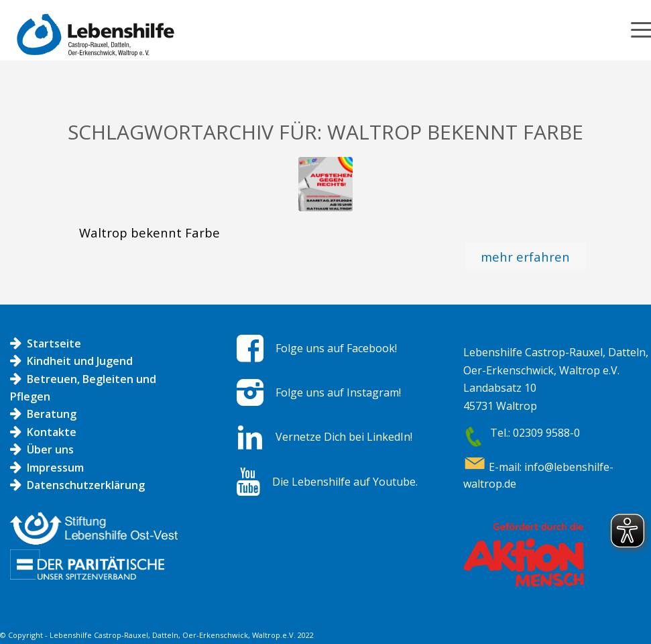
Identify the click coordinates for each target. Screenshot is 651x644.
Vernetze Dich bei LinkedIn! (344, 437)
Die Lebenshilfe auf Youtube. (345, 482)
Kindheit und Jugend (80, 361)
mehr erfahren (525, 257)
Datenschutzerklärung (86, 485)
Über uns (50, 449)
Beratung (52, 414)
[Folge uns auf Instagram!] (250, 392)
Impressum (55, 468)
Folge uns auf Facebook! (336, 348)
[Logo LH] (92, 42)
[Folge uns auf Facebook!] (250, 348)
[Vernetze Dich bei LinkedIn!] (250, 437)
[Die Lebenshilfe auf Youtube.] (248, 482)
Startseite (54, 343)
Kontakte (52, 432)
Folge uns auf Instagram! (338, 392)
